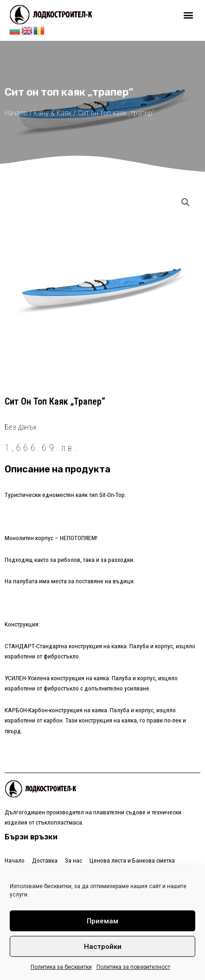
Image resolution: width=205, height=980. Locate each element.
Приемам (102, 921)
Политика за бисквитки (61, 967)
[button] (188, 15)
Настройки (103, 947)
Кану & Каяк (53, 113)
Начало (16, 113)
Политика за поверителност (133, 967)
